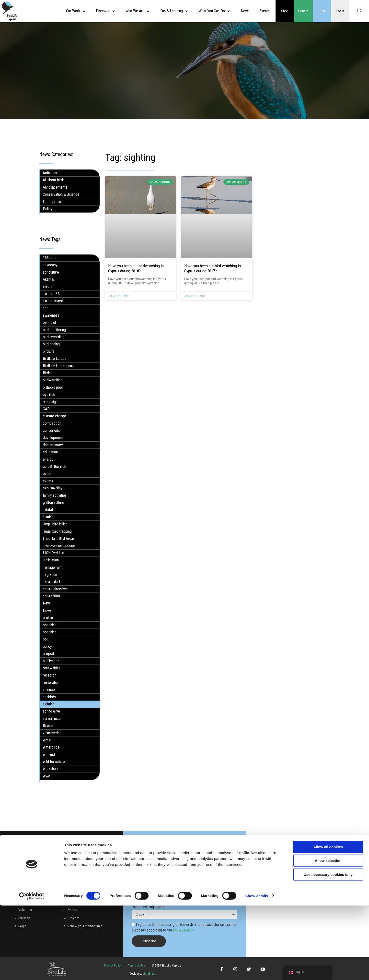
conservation (53, 430)
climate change (54, 416)
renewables (52, 668)
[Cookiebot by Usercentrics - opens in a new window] (32, 970)
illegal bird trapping (57, 531)
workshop (50, 769)
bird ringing (51, 344)
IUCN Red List (54, 553)
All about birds (54, 180)
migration (50, 575)
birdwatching (53, 380)
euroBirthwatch (54, 466)
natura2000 (51, 596)
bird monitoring (54, 330)
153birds (50, 258)
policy (47, 647)
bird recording (54, 337)
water (47, 740)
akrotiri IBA (51, 294)
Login (340, 11)
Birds (47, 373)
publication (51, 661)
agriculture (51, 272)
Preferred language (147, 907)
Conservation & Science (61, 194)
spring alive (51, 711)
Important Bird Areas (59, 538)
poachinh (50, 632)
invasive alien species (59, 546)
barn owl (49, 322)
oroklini (48, 618)
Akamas (49, 279)
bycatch (49, 394)
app (46, 308)
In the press (52, 201)
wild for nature (54, 762)
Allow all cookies (328, 921)
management (53, 567)
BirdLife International (59, 366)
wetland (49, 754)
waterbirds (51, 747)
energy (48, 459)
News (47, 611)
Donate (303, 11)
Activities (50, 173)
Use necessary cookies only (328, 949)
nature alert (52, 582)
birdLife (49, 351)
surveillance (52, 719)
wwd (46, 776)
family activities (55, 495)
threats (48, 726)
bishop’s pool (53, 387)
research (50, 675)
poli (46, 639)
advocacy (50, 265)
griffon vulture (53, 502)
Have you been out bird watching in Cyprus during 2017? (213, 268)
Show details (257, 970)
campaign (50, 402)
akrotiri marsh (53, 301)
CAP (46, 409)
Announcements (55, 187)
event (47, 474)
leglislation (51, 560)
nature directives (56, 589)
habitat (48, 510)
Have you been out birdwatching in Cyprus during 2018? (136, 268)
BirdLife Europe (55, 358)
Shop (285, 11)
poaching (50, 625)
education (50, 452)
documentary (53, 445)
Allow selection (328, 935)
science (49, 690)
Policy (48, 209)
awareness (51, 315)
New (46, 603)
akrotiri (48, 286)
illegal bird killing (55, 524)
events (48, 481)
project (48, 654)
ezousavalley (53, 488)
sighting (49, 704)
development (53, 438)
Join (322, 11)
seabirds (49, 697)
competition (52, 423)
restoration (51, 683)
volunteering (52, 733)
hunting (48, 517)
